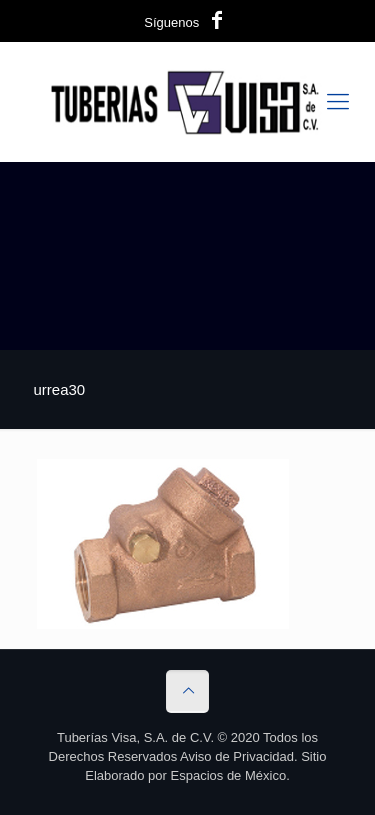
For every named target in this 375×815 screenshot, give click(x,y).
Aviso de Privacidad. (239, 756)
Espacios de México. (230, 775)
